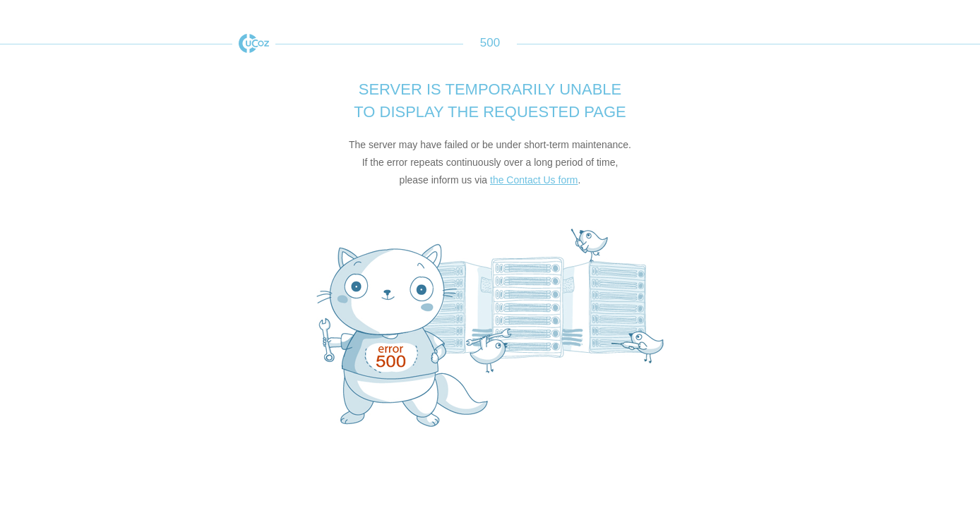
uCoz (254, 43)
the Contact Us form (534, 180)
